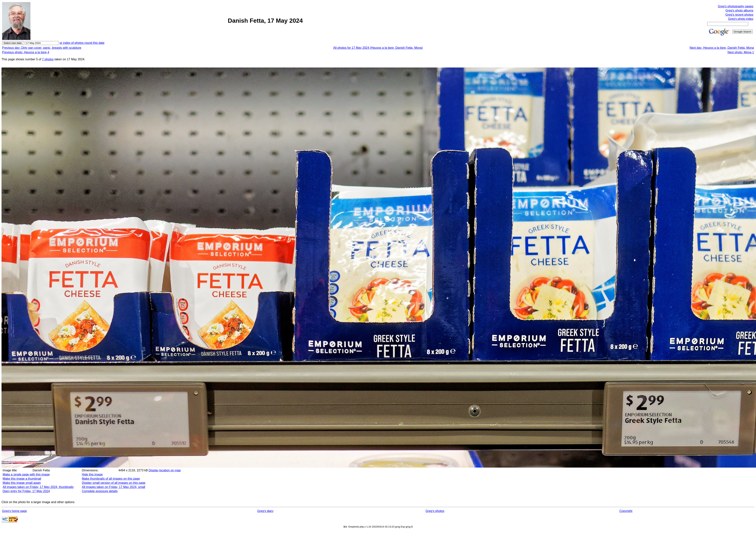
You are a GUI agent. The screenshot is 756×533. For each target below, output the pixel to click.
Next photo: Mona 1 (741, 52)
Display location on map (165, 470)
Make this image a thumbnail (22, 479)
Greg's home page (14, 511)
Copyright (626, 511)
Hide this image (92, 474)
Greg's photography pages (736, 6)
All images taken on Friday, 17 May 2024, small (113, 487)
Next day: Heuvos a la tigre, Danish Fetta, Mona (722, 48)
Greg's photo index (741, 19)
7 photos (48, 59)
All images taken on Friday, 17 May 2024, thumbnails (38, 487)
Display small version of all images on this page (114, 483)
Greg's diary (265, 511)
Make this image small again (22, 483)
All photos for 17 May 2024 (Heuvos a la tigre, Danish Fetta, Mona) (378, 48)
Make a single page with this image (26, 474)
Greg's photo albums (739, 10)
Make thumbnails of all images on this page (111, 479)
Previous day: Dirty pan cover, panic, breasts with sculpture (42, 48)
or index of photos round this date (82, 43)
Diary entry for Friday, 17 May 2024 (26, 491)
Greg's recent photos (739, 15)
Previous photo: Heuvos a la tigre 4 (26, 52)
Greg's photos (435, 511)
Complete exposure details (100, 491)
